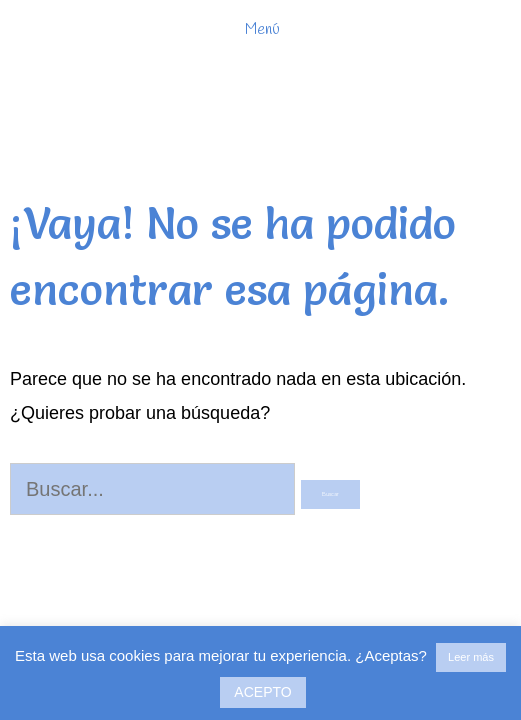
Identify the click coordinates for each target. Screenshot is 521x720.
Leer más (471, 657)
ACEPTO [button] (262, 692)
